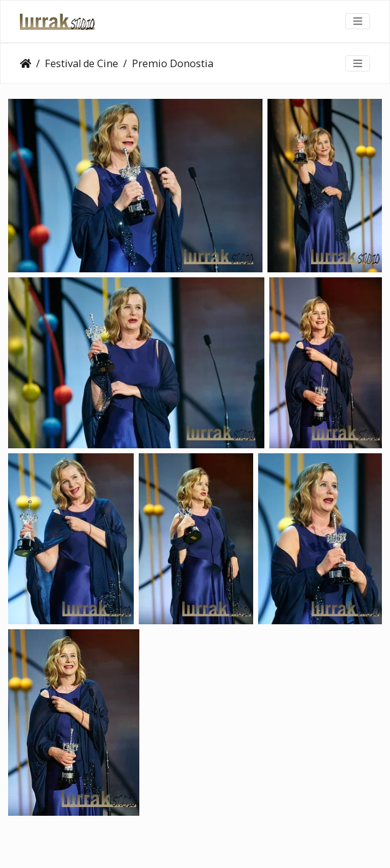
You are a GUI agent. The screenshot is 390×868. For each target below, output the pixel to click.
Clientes (26, 63)
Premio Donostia (173, 63)
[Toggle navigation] (358, 21)
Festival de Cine (81, 63)
